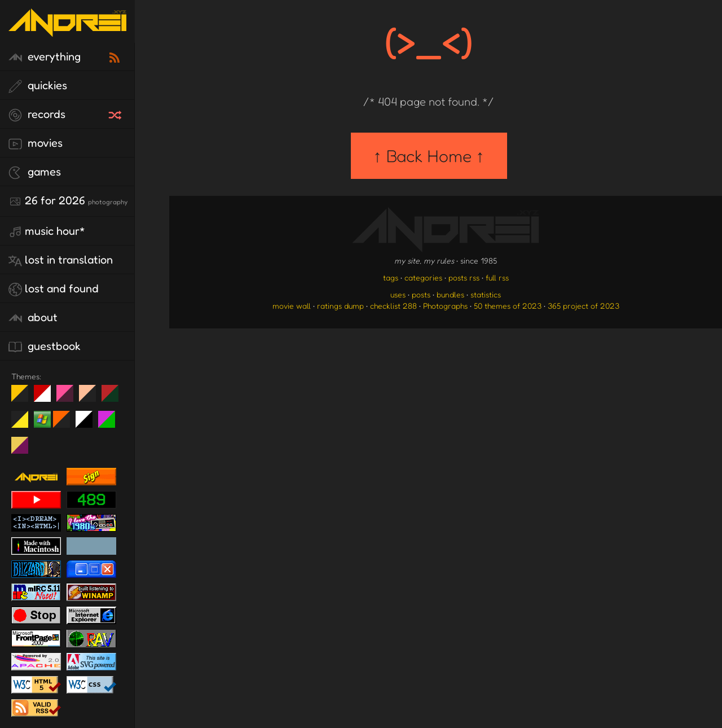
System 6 (88, 424)
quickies (38, 86)
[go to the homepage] (67, 30)
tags (391, 277)
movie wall (292, 306)
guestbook (45, 347)
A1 (111, 424)
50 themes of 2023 (508, 306)
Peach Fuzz (92, 398)
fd (69, 398)
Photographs (445, 306)
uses (398, 294)
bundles (450, 294)
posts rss (464, 277)
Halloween (66, 424)
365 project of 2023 (584, 306)
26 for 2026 (68, 201)
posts (421, 294)
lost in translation (61, 260)
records (37, 115)
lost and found (54, 289)
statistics (486, 294)
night (24, 398)
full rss (497, 277)
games (35, 172)
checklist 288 (393, 306)
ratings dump (340, 306)
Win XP (42, 419)
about (33, 318)
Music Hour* (47, 231)
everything (45, 57)
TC (24, 450)
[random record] (116, 113)
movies (36, 143)
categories (423, 277)
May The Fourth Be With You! (24, 424)
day (47, 398)
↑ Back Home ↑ (429, 156)
